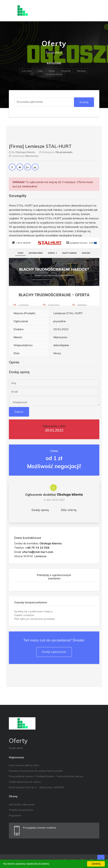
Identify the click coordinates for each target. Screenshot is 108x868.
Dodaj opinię (40, 510)
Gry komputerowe (54, 74)
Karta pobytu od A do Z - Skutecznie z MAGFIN (36, 787)
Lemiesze (40, 556)
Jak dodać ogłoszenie (22, 804)
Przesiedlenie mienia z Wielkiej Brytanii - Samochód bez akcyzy (46, 776)
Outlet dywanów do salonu (25, 782)
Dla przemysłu (64, 152)
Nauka (52, 71)
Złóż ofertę (69, 510)
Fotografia (66, 71)
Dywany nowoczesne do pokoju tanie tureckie (36, 771)
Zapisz (19, 412)
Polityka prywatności (21, 810)
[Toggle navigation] (94, 11)
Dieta (40, 71)
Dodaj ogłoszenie (54, 652)
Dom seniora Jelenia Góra (24, 765)
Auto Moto (27, 71)
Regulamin (15, 815)
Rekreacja (81, 71)
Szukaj (84, 102)
